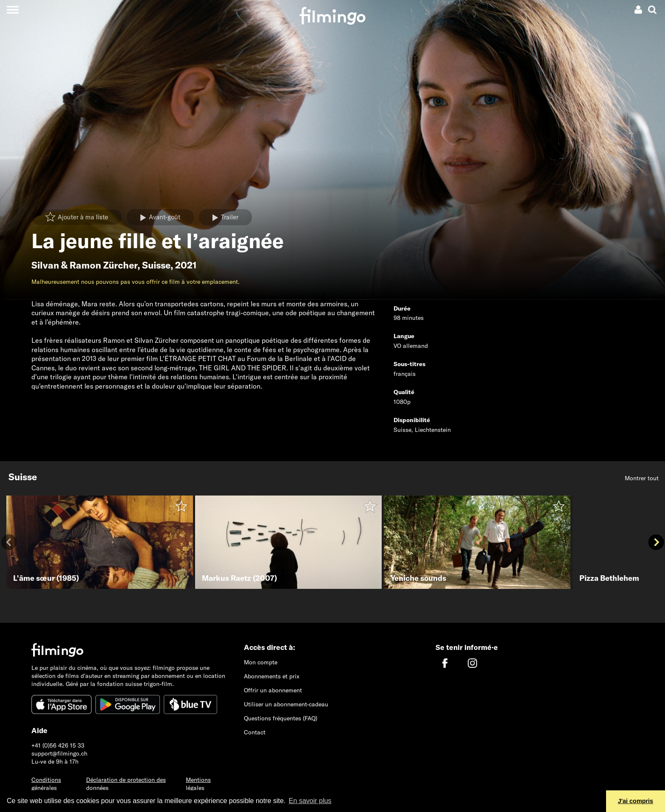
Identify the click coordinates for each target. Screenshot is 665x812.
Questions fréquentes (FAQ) (281, 718)
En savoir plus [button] (310, 801)
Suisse (156, 265)
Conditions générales (46, 784)
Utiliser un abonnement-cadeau (286, 704)
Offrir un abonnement (273, 690)
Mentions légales (198, 784)
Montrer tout (642, 478)
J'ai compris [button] (636, 801)
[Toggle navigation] (13, 10)
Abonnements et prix (272, 676)
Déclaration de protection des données (126, 784)
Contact (255, 732)
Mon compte (261, 662)
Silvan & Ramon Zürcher (84, 265)
